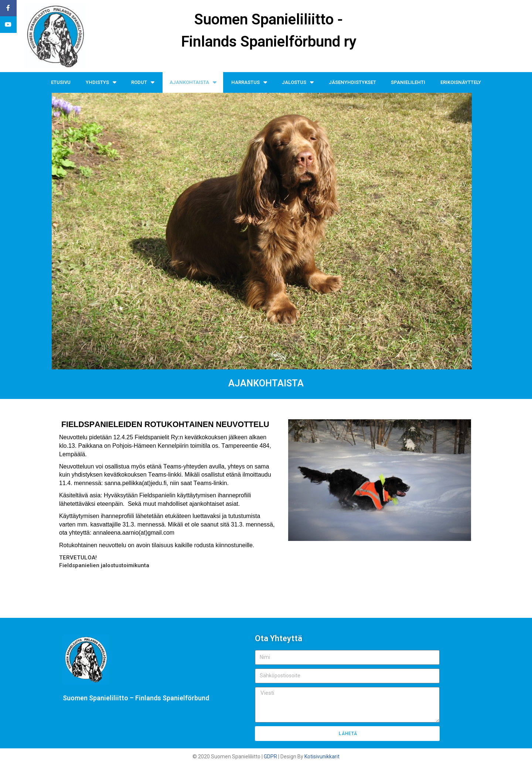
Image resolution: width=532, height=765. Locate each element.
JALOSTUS (298, 82)
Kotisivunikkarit (322, 756)
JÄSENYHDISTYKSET (352, 82)
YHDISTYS (101, 82)
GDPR (270, 756)
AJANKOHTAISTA (193, 82)
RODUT (143, 82)
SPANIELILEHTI (408, 82)
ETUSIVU (61, 82)
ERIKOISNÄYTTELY (461, 82)
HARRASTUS (249, 82)
